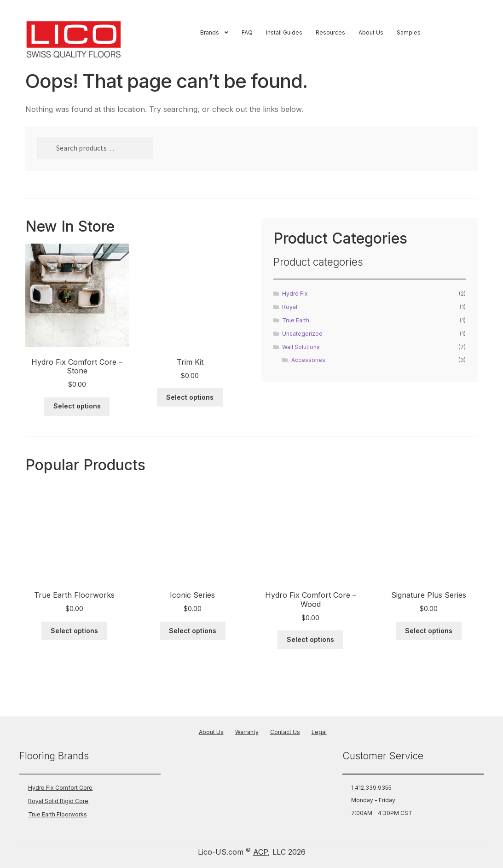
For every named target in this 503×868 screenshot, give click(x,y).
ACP (260, 852)
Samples (409, 32)
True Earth (296, 320)
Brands (210, 32)
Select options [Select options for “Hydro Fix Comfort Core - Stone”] (77, 406)
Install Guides (284, 32)
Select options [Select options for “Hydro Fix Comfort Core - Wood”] (310, 639)
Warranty (247, 732)
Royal (290, 307)
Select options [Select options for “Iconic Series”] (193, 631)
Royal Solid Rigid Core (58, 801)
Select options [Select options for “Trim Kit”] (190, 397)
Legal (319, 732)
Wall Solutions (301, 347)
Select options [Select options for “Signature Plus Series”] (429, 631)
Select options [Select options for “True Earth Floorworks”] (74, 631)
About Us (371, 32)
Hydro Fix (295, 294)
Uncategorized (302, 334)
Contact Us (285, 732)
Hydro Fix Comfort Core (60, 788)
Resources (330, 32)
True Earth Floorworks (58, 814)
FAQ (247, 32)
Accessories (308, 360)
